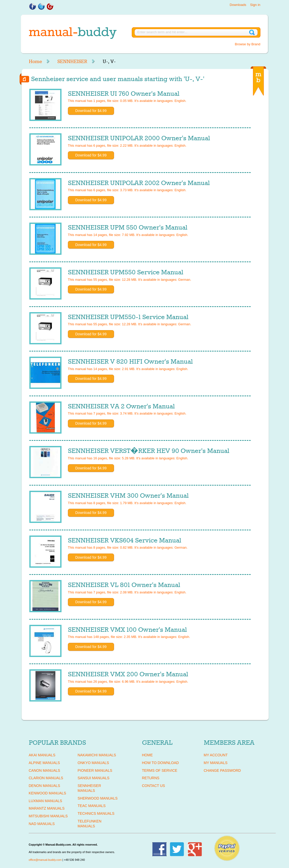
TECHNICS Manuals (96, 813)
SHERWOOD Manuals (98, 798)
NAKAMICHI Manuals (97, 755)
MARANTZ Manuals (47, 808)
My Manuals (216, 763)
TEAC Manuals (92, 806)
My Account (216, 755)
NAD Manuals (42, 824)
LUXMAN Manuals (46, 801)
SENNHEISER (72, 62)
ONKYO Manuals (93, 763)
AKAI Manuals (42, 755)
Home (35, 62)
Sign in (255, 5)
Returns (151, 778)
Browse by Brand (248, 44)
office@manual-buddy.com (45, 860)
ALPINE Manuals (44, 763)
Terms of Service (160, 770)
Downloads (238, 5)
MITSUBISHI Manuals (48, 816)
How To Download (160, 763)
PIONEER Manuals (95, 770)
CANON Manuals (45, 770)
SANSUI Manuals (94, 778)
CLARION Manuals (46, 778)
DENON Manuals (45, 786)
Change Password (222, 770)
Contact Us (154, 786)
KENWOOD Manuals (47, 793)
